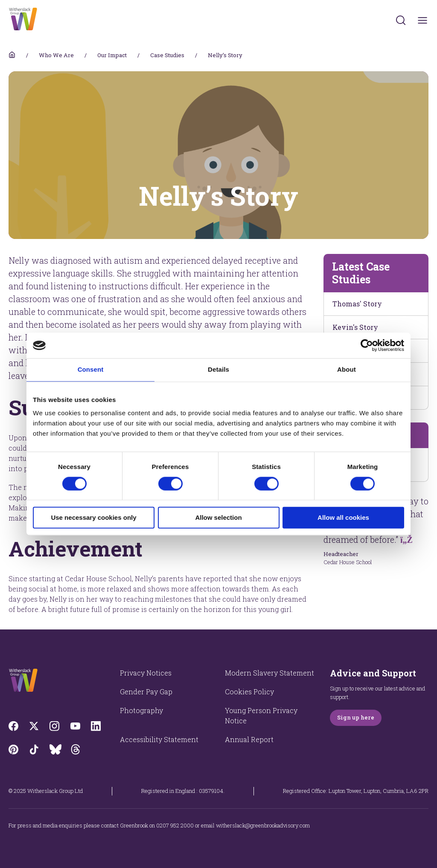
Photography (141, 710)
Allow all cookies (343, 518)
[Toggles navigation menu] (423, 20)
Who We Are (56, 55)
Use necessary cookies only (93, 518)
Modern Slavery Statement (269, 673)
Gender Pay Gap (146, 692)
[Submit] (401, 20)
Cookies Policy (249, 692)
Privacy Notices (146, 673)
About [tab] (347, 369)
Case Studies (167, 55)
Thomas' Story (357, 304)
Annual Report (249, 739)
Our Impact (112, 55)
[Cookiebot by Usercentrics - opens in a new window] (367, 345)
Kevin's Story (355, 327)
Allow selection (218, 518)
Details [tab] (218, 369)
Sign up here (356, 717)
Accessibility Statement (159, 739)
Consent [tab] (91, 369)
